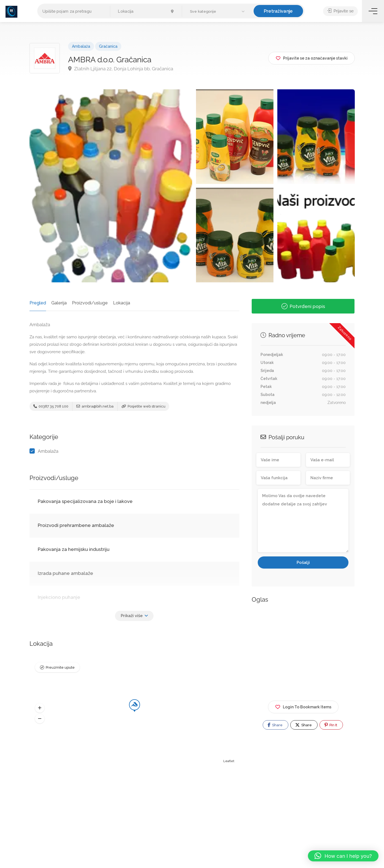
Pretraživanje (278, 11)
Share (275, 725)
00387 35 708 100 (51, 406)
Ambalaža (81, 46)
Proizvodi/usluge (90, 303)
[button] (218, 11)
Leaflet (229, 761)
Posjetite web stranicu (143, 406)
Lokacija (122, 303)
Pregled (38, 303)
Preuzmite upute (60, 667)
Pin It (331, 725)
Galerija (59, 303)
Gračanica (108, 46)
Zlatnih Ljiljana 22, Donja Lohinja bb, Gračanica (121, 69)
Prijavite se (340, 11)
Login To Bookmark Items (303, 706)
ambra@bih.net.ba (95, 406)
